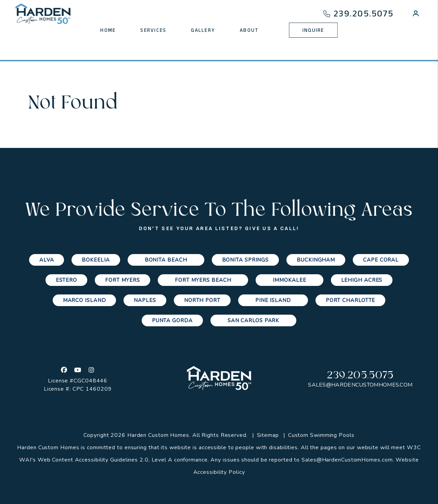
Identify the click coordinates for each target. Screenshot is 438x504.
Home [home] (108, 30)
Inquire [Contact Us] (313, 30)
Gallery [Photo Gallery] (203, 30)
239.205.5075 (364, 14)
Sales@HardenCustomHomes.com (360, 385)
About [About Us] (249, 30)
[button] (416, 15)
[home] (43, 14)
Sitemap (268, 435)
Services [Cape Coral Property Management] (153, 30)
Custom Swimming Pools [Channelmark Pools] (321, 435)
